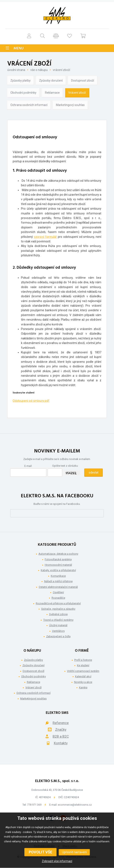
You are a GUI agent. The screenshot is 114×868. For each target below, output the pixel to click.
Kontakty (61, 743)
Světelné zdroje (58, 614)
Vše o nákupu (39, 70)
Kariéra (83, 687)
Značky (61, 729)
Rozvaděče (58, 598)
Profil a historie (83, 660)
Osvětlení (58, 592)
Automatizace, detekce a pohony (58, 554)
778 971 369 (34, 805)
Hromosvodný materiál (58, 565)
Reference (61, 723)
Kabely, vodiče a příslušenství (58, 570)
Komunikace (58, 576)
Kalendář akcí (83, 676)
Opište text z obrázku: (65, 466)
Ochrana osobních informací (29, 105)
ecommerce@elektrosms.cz (75, 805)
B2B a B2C (61, 736)
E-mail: (28, 466)
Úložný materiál (58, 625)
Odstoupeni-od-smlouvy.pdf (31, 401)
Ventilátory (58, 631)
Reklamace (52, 93)
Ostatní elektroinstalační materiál (58, 587)
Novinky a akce (83, 682)
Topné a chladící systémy (58, 620)
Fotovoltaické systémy (58, 559)
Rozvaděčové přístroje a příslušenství (58, 603)
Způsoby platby (20, 81)
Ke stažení (83, 665)
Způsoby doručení (51, 81)
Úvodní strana (16, 70)
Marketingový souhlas (70, 105)
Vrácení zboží (61, 70)
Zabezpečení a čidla (58, 636)
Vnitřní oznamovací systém (83, 671)
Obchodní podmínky (23, 93)
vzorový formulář (45, 237)
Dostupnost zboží (83, 81)
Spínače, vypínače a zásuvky (58, 609)
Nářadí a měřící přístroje (58, 581)
